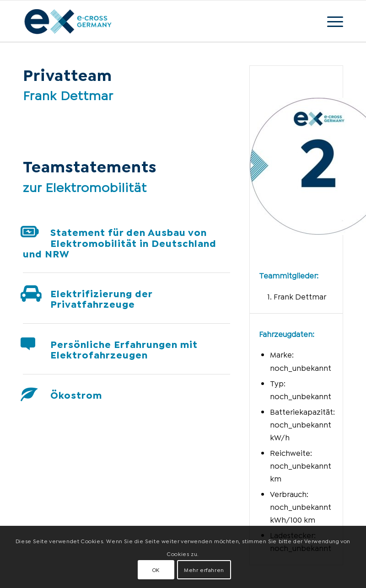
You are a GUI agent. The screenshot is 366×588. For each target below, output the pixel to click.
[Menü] (331, 21)
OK (156, 569)
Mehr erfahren (204, 569)
